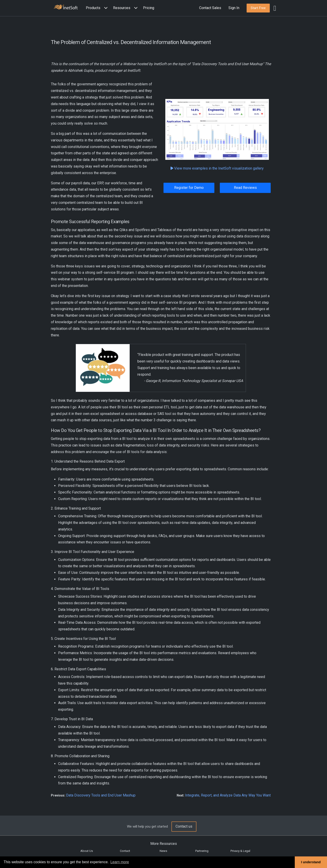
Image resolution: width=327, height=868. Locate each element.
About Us (87, 851)
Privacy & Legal (240, 851)
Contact (125, 851)
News (163, 851)
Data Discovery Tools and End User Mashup (101, 795)
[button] (98, 8)
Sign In (234, 8)
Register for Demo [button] (189, 188)
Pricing (149, 8)
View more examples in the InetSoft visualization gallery (217, 168)
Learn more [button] (120, 862)
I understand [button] (311, 862)
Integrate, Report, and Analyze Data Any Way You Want (228, 795)
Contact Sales (210, 8)
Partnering (202, 851)
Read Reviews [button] (245, 188)
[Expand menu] (105, 8)
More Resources (164, 844)
